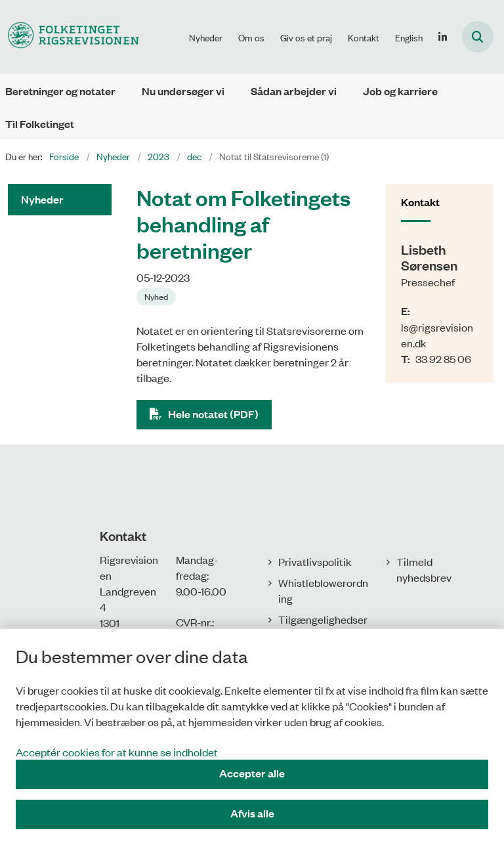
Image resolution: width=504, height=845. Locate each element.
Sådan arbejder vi (294, 91)
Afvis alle (252, 813)
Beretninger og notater (60, 91)
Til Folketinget (40, 124)
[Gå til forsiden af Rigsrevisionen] (70, 36)
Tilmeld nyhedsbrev (424, 569)
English (409, 37)
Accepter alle (252, 773)
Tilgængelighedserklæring (323, 627)
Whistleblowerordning (323, 590)
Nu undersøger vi (183, 91)
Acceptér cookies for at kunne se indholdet (117, 752)
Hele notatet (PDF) (213, 414)
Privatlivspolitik (315, 561)
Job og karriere (400, 91)
